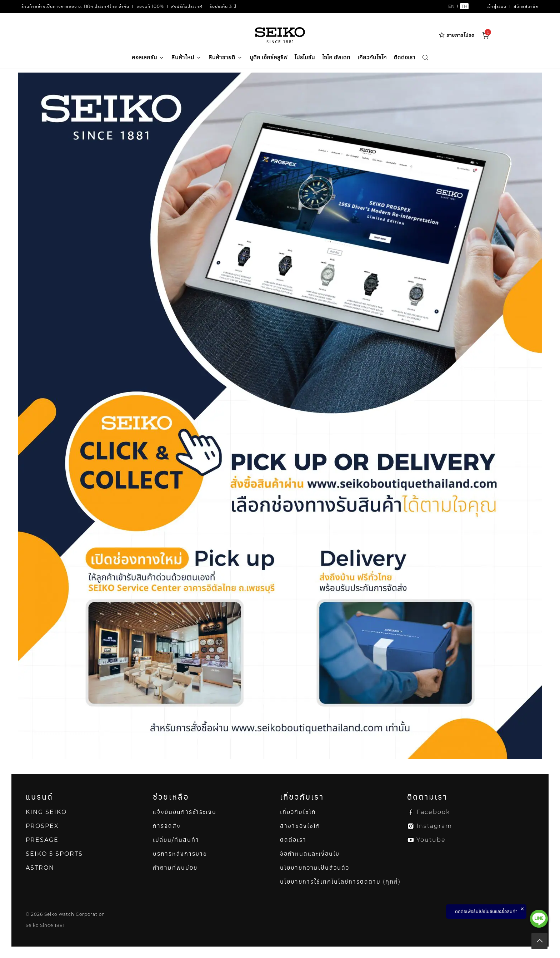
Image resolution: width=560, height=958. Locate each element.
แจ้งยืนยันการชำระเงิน (185, 812)
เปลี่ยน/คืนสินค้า (176, 840)
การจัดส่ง (167, 826)
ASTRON (40, 868)
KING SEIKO (46, 812)
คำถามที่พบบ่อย (175, 868)
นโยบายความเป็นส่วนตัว (315, 868)
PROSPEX (42, 826)
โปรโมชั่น (305, 57)
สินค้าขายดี (226, 58)
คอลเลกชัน (148, 57)
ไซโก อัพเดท (336, 57)
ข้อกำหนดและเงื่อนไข (310, 854)
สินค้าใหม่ (186, 58)
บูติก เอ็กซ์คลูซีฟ (269, 57)
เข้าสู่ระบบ (496, 6)
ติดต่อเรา (405, 57)
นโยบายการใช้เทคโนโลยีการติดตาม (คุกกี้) (340, 882)
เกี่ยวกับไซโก (372, 57)
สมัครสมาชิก (526, 6)
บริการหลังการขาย (180, 854)
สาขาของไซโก (300, 826)
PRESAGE (42, 840)
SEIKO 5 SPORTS (54, 854)
